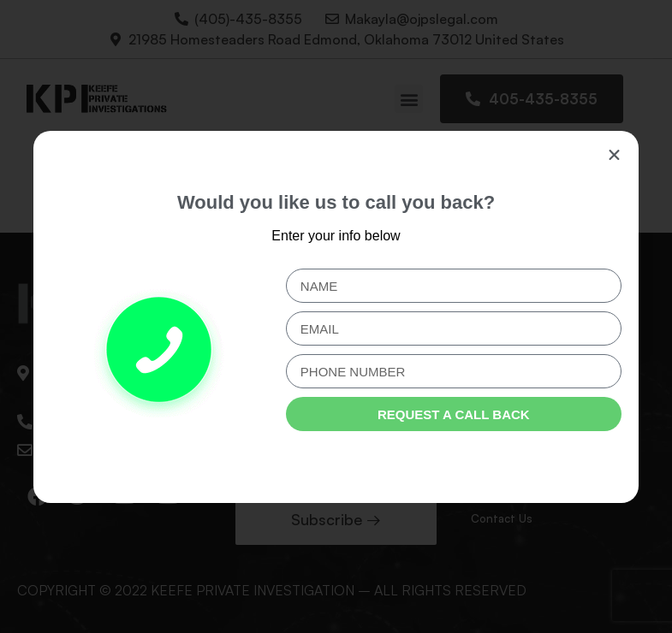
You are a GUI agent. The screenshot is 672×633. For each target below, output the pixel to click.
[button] (614, 155)
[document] (336, 316)
